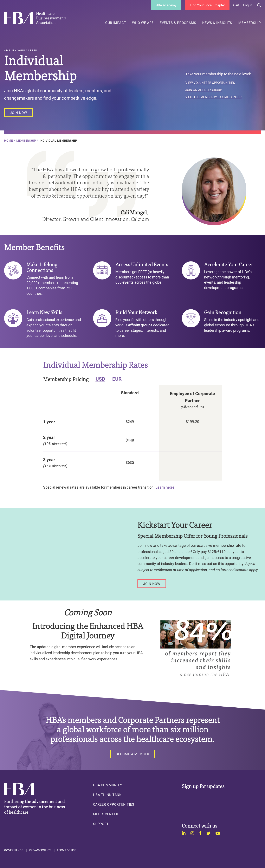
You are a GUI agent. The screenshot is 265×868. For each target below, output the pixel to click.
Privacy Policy (40, 850)
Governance (14, 850)
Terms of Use (66, 850)
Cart (236, 5)
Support (101, 824)
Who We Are (143, 23)
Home (9, 141)
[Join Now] (152, 584)
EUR (117, 379)
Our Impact (116, 23)
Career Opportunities (114, 804)
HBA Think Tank (107, 795)
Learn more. (166, 487)
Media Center (106, 814)
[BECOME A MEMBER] (132, 754)
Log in (248, 5)
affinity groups (140, 325)
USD (100, 379)
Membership (250, 23)
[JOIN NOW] (18, 113)
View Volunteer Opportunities (210, 83)
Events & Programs (178, 23)
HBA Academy (166, 5)
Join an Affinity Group (204, 90)
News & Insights (217, 23)
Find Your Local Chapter (207, 5)
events (128, 282)
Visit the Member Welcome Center (213, 97)
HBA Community (108, 785)
